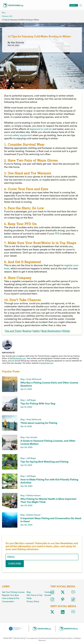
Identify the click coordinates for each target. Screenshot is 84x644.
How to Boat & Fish (11, 598)
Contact (48, 592)
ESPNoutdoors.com (18, 358)
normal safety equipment (18, 135)
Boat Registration (51, 331)
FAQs (29, 598)
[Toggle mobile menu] (81, 5)
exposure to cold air (41, 129)
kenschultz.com (47, 363)
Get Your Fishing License (13, 592)
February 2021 (7, 16)
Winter (66, 331)
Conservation (8, 602)
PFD (57, 234)
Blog (4, 13)
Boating (27, 331)
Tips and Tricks (13, 331)
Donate (48, 595)
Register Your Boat (10, 595)
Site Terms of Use (34, 595)
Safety (36, 331)
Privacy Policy (33, 602)
